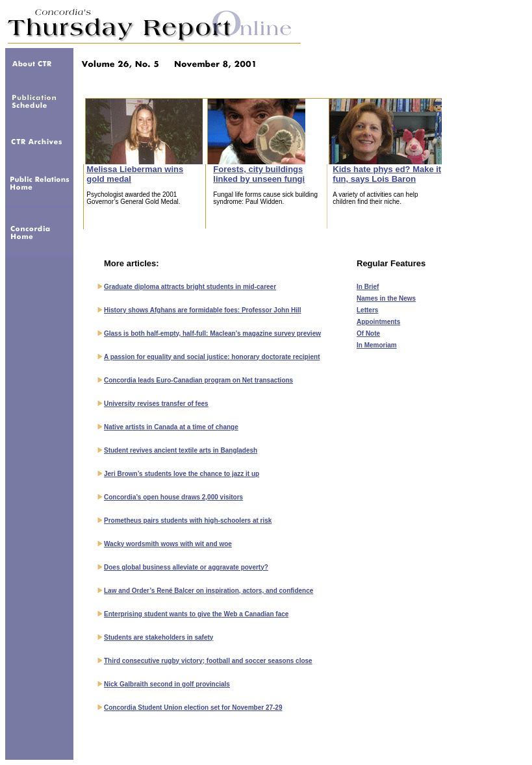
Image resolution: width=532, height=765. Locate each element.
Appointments (378, 322)
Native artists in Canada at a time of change (171, 427)
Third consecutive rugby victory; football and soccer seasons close (208, 661)
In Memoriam (377, 345)
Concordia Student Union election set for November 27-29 (193, 708)
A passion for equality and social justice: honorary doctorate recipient (212, 357)
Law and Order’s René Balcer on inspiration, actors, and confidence (209, 591)
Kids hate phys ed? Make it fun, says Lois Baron (387, 174)
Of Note (368, 333)
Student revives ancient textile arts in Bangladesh (181, 450)
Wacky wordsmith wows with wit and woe (168, 544)
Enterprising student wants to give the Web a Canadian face (196, 614)
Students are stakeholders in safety (158, 637)
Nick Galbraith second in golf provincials (167, 684)
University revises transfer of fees (156, 404)
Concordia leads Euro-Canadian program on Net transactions (198, 380)
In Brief (368, 287)
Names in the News (386, 298)
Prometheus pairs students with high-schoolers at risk (188, 520)
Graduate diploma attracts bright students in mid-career (190, 287)
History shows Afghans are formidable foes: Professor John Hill (203, 310)
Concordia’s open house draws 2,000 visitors (173, 497)
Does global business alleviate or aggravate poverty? (186, 567)
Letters (367, 310)
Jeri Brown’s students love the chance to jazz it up (182, 474)
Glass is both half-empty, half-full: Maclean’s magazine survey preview (212, 333)
